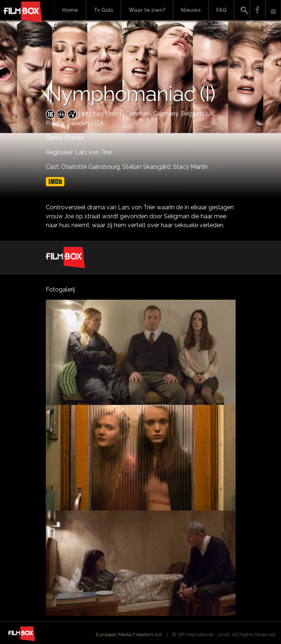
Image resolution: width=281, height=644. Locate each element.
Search (242, 10)
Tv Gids (103, 10)
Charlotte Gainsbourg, (92, 167)
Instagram (273, 10)
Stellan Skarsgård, (148, 167)
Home (70, 10)
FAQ (221, 10)
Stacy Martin (190, 167)
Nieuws (191, 10)
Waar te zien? (147, 10)
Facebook (258, 10)
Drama (74, 138)
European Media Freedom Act (129, 635)
